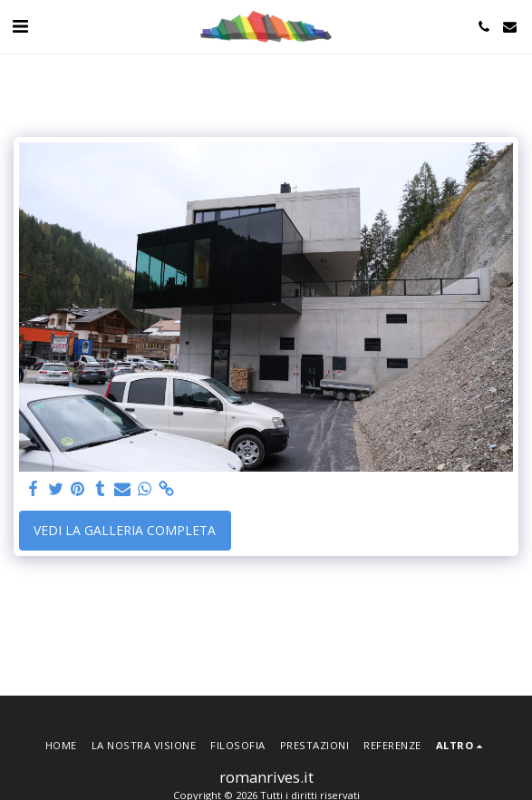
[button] (20, 26)
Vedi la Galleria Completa (125, 530)
